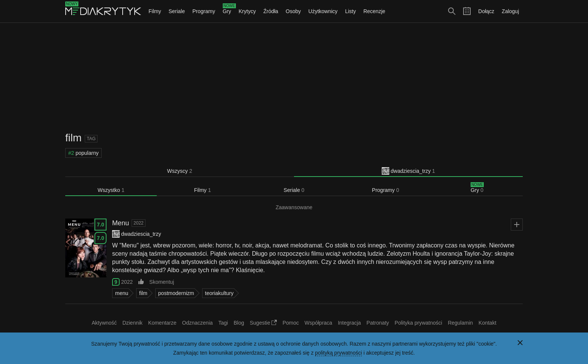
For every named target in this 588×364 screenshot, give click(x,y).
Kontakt (487, 323)
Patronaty (378, 323)
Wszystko (111, 190)
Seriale (177, 11)
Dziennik (132, 323)
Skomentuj (162, 282)
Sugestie (263, 323)
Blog (239, 323)
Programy (204, 11)
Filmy (155, 11)
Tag (91, 139)
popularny (83, 153)
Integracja (349, 323)
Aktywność (104, 323)
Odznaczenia (198, 323)
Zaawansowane (294, 207)
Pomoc (291, 323)
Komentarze (162, 323)
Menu (121, 223)
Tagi (223, 323)
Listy (350, 11)
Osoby (293, 11)
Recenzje (374, 11)
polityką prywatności (338, 353)
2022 (139, 223)
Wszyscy (180, 171)
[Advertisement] (294, 77)
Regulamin (460, 323)
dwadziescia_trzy (408, 171)
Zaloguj (510, 11)
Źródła (271, 11)
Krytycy (247, 11)
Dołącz (486, 11)
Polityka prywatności (418, 323)
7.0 (100, 225)
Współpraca (318, 323)
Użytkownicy (323, 11)
